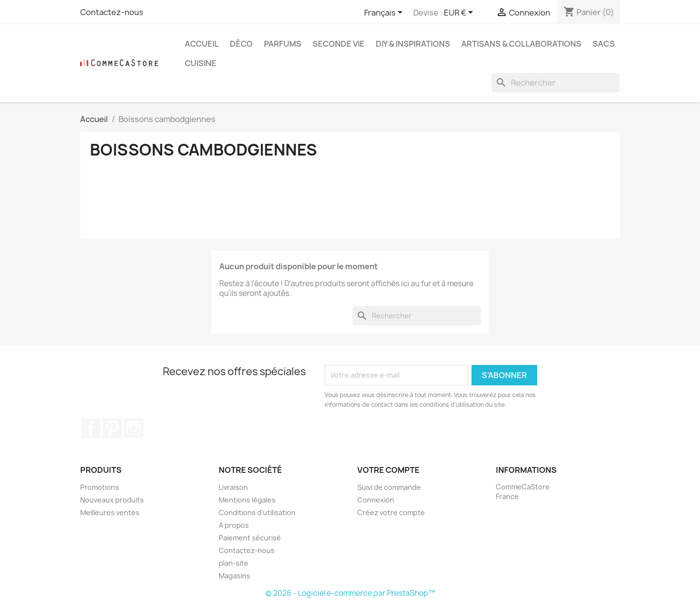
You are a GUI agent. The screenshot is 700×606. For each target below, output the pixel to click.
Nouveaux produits (112, 500)
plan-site (234, 563)
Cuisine (201, 63)
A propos (234, 525)
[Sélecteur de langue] (385, 13)
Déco (241, 44)
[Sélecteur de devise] (460, 13)
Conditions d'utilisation (257, 512)
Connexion (376, 500)
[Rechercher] (556, 83)
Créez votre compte (391, 512)
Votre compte (388, 470)
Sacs (604, 44)
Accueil (202, 44)
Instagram (134, 428)
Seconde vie (339, 44)
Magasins (235, 576)
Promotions (100, 487)
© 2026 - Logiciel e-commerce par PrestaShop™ (350, 593)
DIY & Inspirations (413, 44)
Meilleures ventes (110, 512)
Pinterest (112, 428)
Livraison (233, 487)
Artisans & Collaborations (521, 44)
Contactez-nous (112, 12)
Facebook (91, 428)
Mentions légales (247, 500)
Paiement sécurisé (250, 538)
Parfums (283, 44)
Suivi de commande (389, 487)
